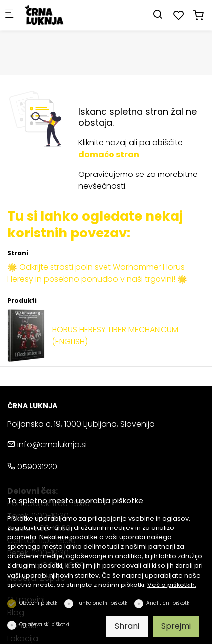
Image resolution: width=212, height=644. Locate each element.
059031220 (32, 467)
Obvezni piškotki (39, 603)
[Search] (158, 15)
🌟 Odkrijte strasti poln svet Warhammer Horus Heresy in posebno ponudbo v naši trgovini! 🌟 (97, 273)
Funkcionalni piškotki (103, 603)
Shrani (127, 626)
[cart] (198, 16)
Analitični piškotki (168, 603)
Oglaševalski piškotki (44, 624)
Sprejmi (176, 626)
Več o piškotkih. (172, 585)
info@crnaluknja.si (47, 444)
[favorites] (179, 16)
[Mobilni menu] (9, 15)
